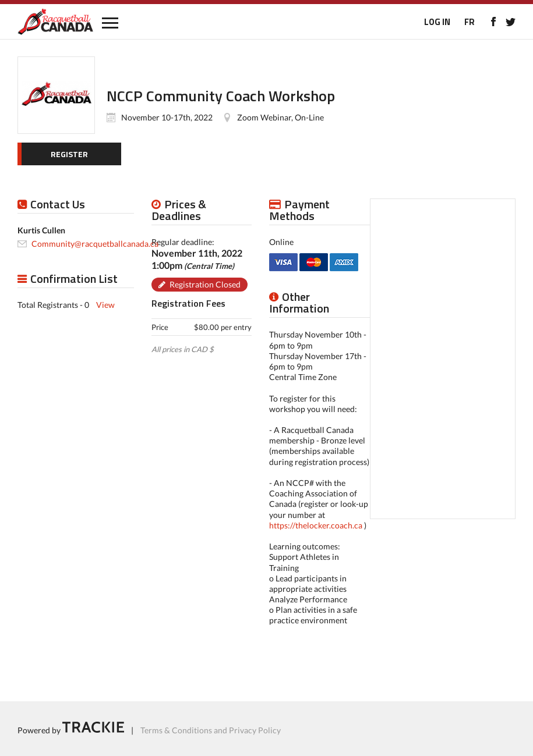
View (105, 305)
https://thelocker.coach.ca (316, 525)
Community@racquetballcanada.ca (95, 244)
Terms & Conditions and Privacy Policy (211, 730)
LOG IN (437, 22)
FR (470, 22)
